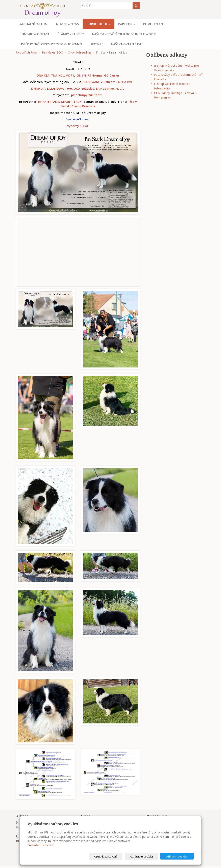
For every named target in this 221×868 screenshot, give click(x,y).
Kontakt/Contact (35, 34)
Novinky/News (67, 24)
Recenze (97, 44)
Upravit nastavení (112, 856)
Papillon (127, 24)
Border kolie (99, 24)
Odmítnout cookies (145, 856)
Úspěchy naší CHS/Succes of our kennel (51, 44)
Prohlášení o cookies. (41, 845)
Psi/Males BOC (52, 52)
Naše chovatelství (126, 44)
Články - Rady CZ (71, 34)
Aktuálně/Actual (34, 24)
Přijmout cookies (178, 856)
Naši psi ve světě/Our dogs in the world (124, 34)
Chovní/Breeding (79, 52)
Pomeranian (154, 24)
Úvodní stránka (26, 52)
